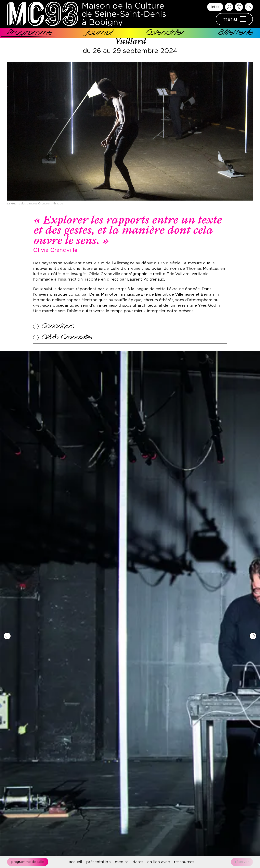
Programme (30, 33)
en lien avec (159, 862)
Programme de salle (28, 862)
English (249, 7)
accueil (75, 862)
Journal (99, 33)
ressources (184, 862)
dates (138, 862)
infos (215, 7)
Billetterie (236, 33)
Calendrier (165, 33)
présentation (98, 862)
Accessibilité (239, 7)
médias (122, 862)
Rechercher (229, 7)
